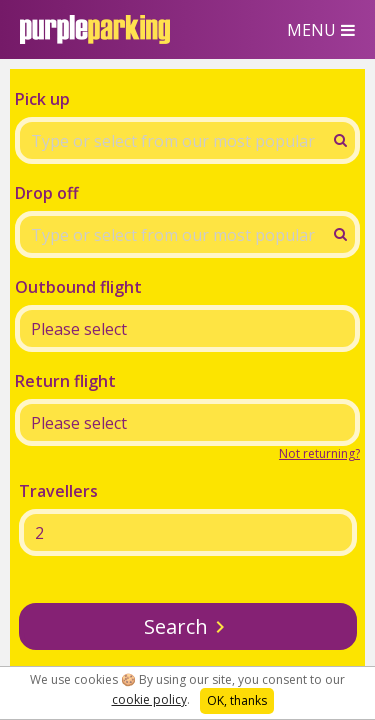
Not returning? (319, 453)
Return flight (65, 381)
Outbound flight (78, 287)
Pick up (42, 99)
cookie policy (149, 699)
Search (176, 626)
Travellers (58, 491)
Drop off (47, 193)
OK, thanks (237, 700)
